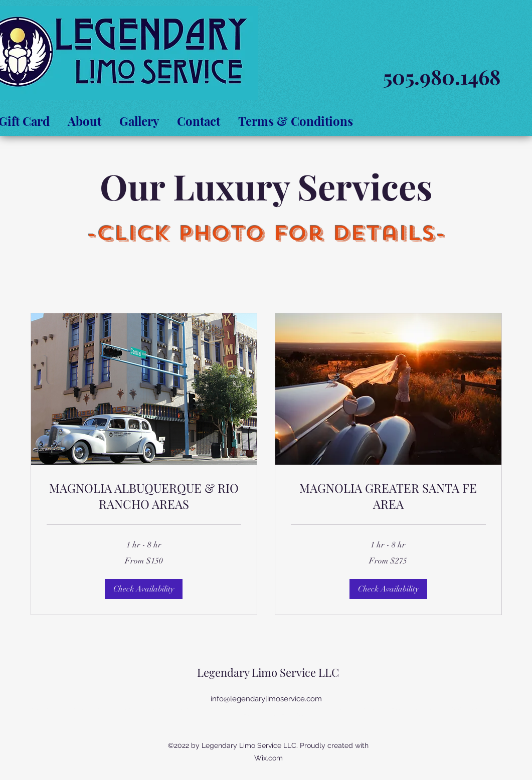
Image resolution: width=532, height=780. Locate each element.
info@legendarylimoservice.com (266, 699)
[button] (144, 589)
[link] (144, 496)
